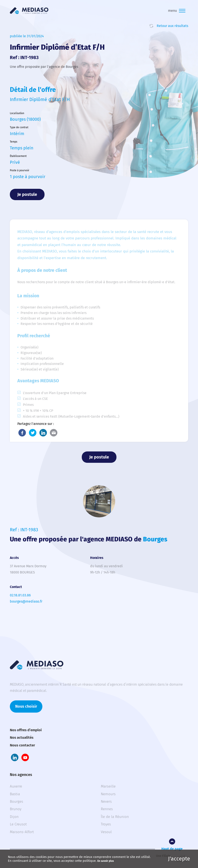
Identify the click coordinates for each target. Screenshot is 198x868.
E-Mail (54, 433)
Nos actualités (22, 738)
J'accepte (179, 859)
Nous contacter (22, 745)
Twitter (33, 433)
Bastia (15, 794)
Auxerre (16, 786)
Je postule (27, 194)
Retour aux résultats (172, 26)
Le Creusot (18, 824)
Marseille (108, 786)
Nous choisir (26, 706)
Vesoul (106, 832)
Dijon (14, 817)
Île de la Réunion (115, 817)
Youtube (25, 757)
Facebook (22, 433)
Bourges (16, 802)
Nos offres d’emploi (26, 730)
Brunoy (16, 809)
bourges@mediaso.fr (26, 601)
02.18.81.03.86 (20, 595)
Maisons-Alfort (22, 832)
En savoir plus (106, 861)
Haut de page (172, 849)
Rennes (107, 809)
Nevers (106, 802)
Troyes (106, 824)
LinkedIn (43, 433)
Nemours (108, 794)
